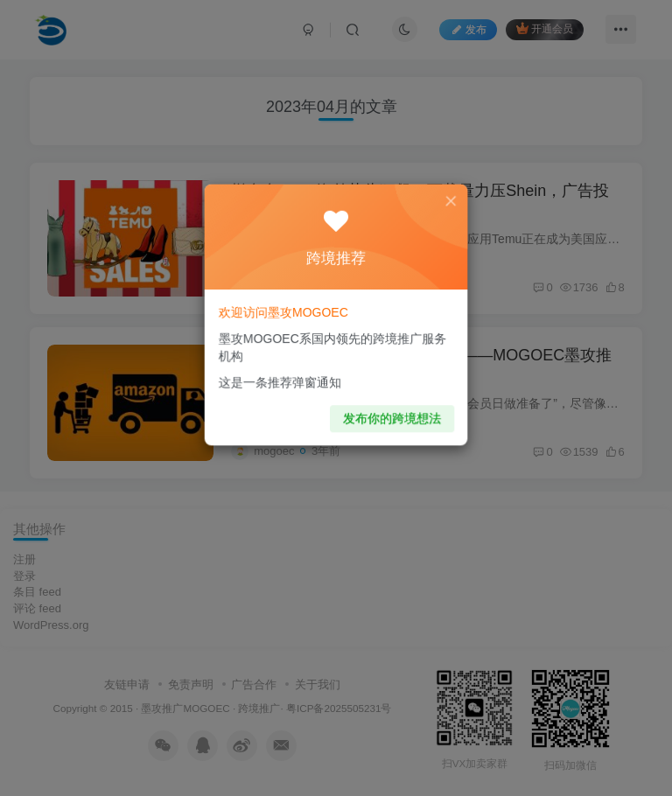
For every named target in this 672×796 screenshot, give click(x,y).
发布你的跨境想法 (389, 412)
